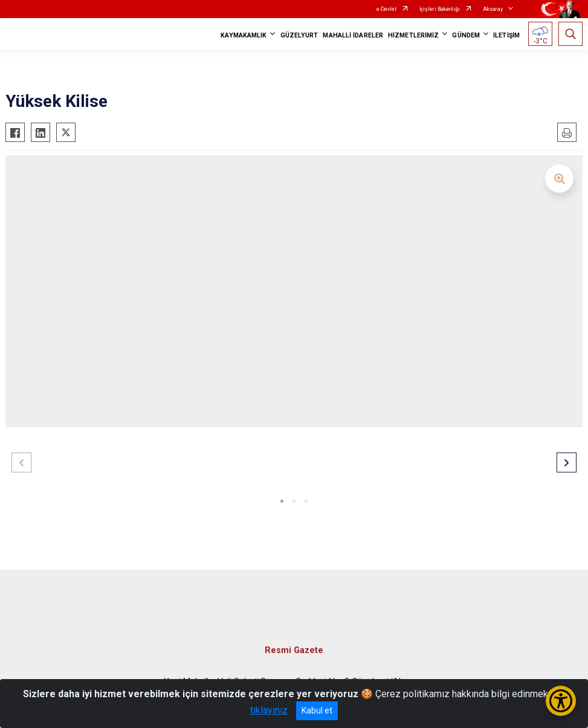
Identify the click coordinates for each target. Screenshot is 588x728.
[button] (282, 501)
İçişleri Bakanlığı (440, 9)
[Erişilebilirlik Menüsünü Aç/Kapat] (561, 701)
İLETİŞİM (506, 35)
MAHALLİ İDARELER (353, 35)
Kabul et (317, 710)
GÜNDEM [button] (466, 35)
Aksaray (493, 9)
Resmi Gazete (294, 650)
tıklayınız (269, 710)
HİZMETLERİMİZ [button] (413, 35)
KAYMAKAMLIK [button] (244, 35)
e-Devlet (386, 9)
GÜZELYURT (299, 35)
